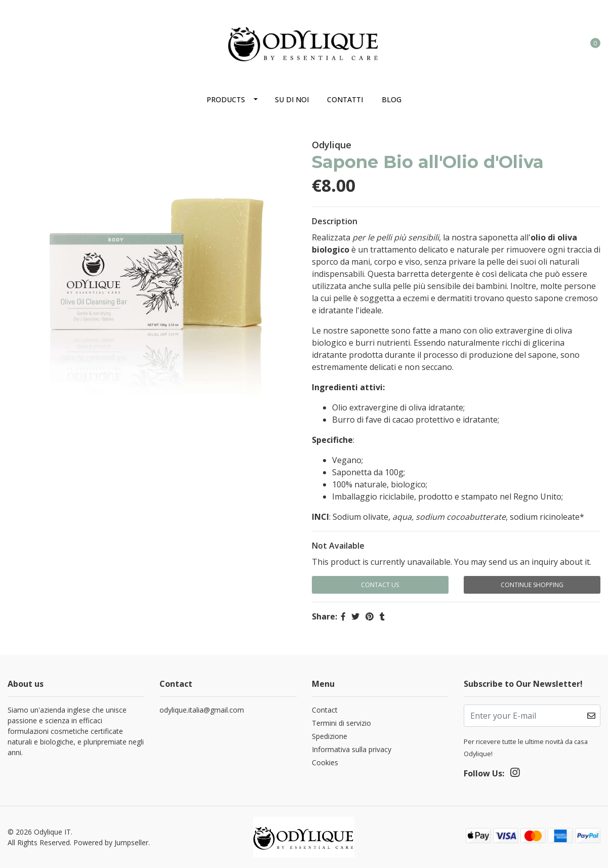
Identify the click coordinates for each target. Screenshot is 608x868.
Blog (392, 99)
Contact (325, 710)
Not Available (338, 546)
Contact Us (380, 585)
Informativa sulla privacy (352, 749)
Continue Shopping (532, 585)
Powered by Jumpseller (111, 842)
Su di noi (292, 99)
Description (335, 221)
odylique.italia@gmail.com (202, 710)
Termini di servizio (341, 723)
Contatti (345, 99)
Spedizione (330, 736)
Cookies (325, 762)
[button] (554, 43)
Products (226, 99)
